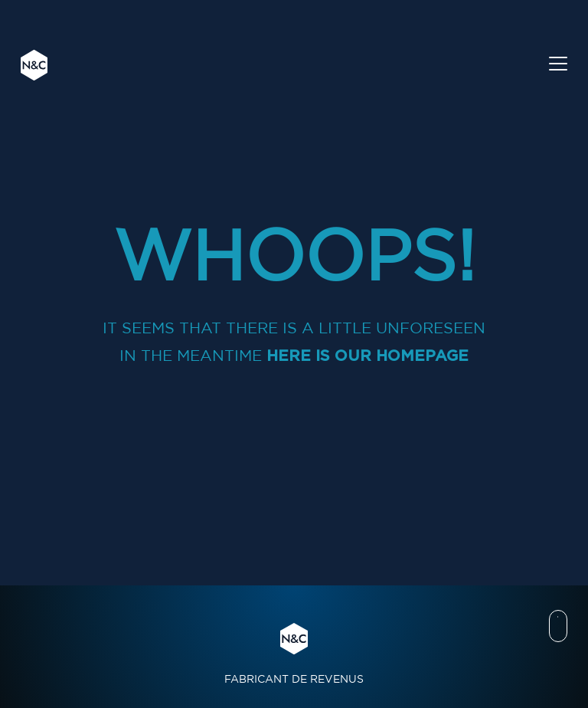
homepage (422, 356)
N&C (34, 65)
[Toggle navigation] (558, 66)
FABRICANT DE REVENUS (294, 654)
